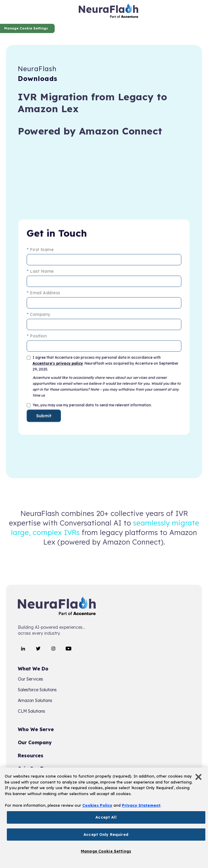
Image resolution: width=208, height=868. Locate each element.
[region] (104, 818)
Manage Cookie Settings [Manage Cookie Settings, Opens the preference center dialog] (106, 851)
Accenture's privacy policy (60, 362)
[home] (108, 12)
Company (41, 315)
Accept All (106, 817)
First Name (43, 253)
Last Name (43, 274)
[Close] (198, 777)
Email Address (46, 295)
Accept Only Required (106, 834)
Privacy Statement (141, 805)
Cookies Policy (97, 805)
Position (40, 336)
